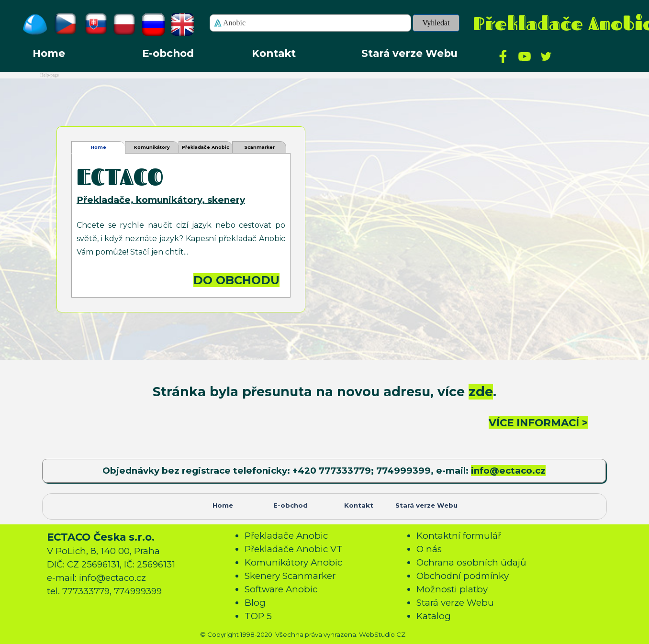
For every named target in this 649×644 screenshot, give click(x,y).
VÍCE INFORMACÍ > (538, 422)
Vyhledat (436, 23)
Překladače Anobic (286, 536)
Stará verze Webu (409, 53)
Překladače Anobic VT (206, 149)
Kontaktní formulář (459, 536)
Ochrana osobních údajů (471, 562)
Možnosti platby (452, 589)
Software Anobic (281, 589)
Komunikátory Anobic (152, 149)
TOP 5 (258, 616)
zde (481, 392)
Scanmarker (259, 147)
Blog (255, 603)
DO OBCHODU (236, 280)
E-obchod (168, 53)
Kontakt (274, 53)
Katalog (434, 616)
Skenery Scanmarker (290, 576)
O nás (429, 549)
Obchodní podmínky (463, 576)
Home (49, 53)
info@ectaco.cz (508, 471)
